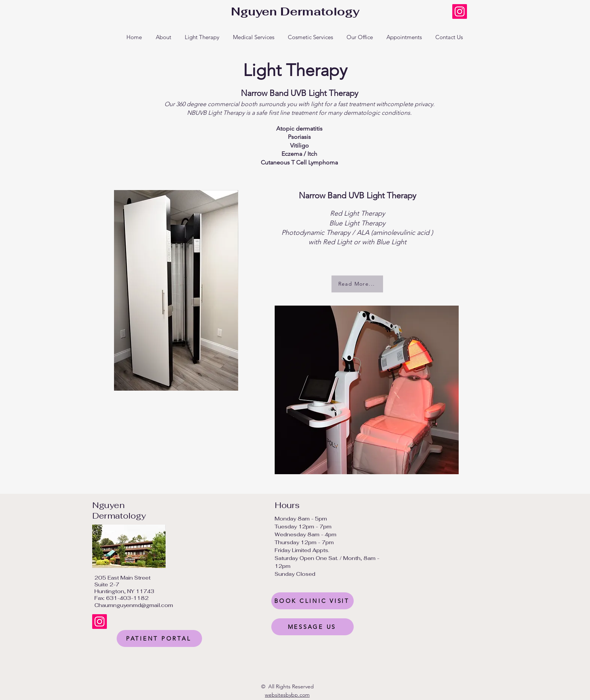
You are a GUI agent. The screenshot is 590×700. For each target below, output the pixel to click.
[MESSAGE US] (312, 627)
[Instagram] (460, 11)
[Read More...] (357, 284)
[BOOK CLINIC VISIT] (312, 601)
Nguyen (108, 505)
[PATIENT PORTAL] (159, 638)
